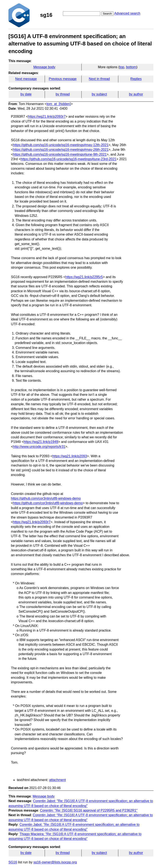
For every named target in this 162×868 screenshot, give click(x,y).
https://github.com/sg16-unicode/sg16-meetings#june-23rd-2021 (69, 159)
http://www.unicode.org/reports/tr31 (39, 447)
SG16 (13, 862)
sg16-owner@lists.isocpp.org (55, 862)
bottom (131, 67)
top (122, 67)
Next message (26, 79)
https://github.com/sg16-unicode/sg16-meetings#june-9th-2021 (60, 154)
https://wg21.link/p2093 (70, 456)
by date (26, 94)
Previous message (63, 79)
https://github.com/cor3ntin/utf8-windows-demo (46, 498)
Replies (136, 79)
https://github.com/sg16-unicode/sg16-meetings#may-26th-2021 (61, 150)
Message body (44, 67)
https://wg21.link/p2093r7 (47, 117)
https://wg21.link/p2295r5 (84, 277)
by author (136, 94)
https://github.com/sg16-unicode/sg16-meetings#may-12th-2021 (61, 145)
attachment (57, 780)
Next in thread (99, 79)
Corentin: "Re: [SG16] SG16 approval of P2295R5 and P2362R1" (89, 810)
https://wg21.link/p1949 (41, 442)
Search (107, 14)
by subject (99, 94)
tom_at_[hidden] (59, 104)
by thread (63, 94)
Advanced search (127, 13)
